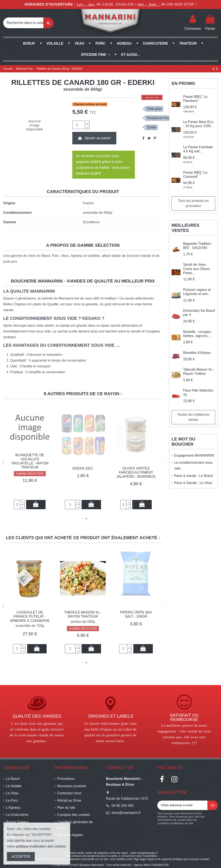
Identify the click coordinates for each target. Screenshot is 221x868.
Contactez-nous (69, 793)
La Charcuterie (17, 815)
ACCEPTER (21, 856)
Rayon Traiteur (17, 822)
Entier (152, 127)
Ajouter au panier (94, 138)
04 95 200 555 (122, 806)
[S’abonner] (213, 805)
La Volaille (14, 786)
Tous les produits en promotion (193, 203)
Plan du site (66, 808)
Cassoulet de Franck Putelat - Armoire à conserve (83, 616)
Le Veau (12, 793)
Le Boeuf (13, 779)
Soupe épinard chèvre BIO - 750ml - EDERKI (30, 472)
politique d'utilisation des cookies (41, 846)
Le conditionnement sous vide (193, 465)
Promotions (66, 779)
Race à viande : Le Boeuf (194, 476)
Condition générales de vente (75, 825)
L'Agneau (13, 808)
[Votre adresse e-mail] (182, 805)
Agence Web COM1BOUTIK (151, 865)
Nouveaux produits (72, 786)
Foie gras (154, 109)
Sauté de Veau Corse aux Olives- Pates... (197, 269)
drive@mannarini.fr (126, 813)
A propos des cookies (74, 815)
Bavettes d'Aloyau (197, 353)
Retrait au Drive (69, 800)
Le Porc (12, 800)
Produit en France (161, 118)
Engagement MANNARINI (194, 455)
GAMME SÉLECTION (30, 489)
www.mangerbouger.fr (144, 853)
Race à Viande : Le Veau (193, 483)
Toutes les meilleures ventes (193, 417)
